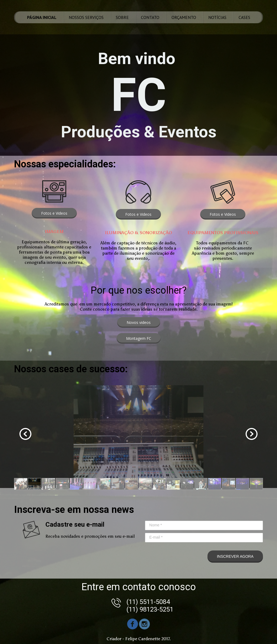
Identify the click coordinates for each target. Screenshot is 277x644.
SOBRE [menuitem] (122, 17)
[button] (54, 213)
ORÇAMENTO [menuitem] (184, 17)
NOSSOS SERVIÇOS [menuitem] (86, 17)
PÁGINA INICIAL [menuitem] (42, 17)
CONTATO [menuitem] (150, 17)
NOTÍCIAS (217, 17)
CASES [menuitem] (244, 17)
